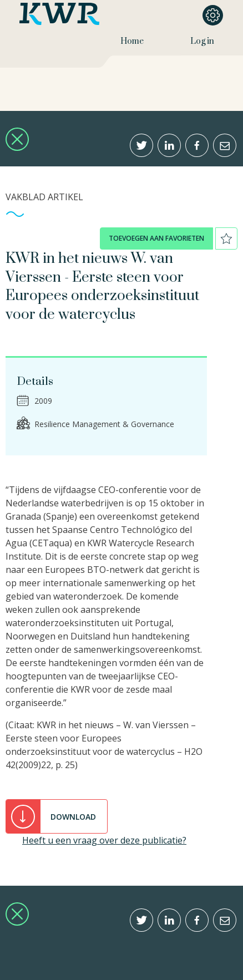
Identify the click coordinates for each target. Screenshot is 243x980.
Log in (202, 41)
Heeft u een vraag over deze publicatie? (104, 840)
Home (132, 41)
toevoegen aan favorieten (156, 238)
